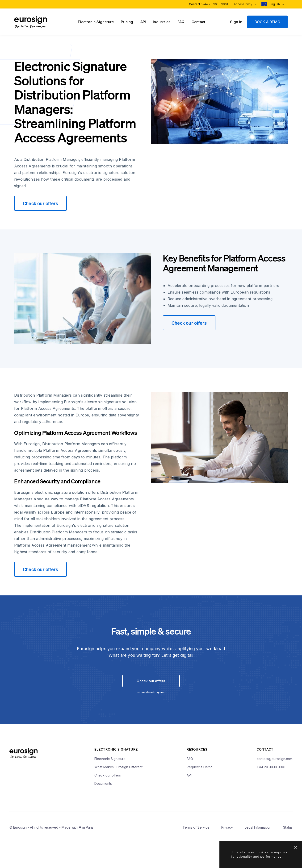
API (143, 22)
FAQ (181, 22)
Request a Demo (200, 794)
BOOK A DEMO (267, 22)
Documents (103, 811)
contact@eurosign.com (275, 786)
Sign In (236, 22)
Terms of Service (196, 854)
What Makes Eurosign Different (118, 794)
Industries (162, 22)
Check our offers (40, 203)
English (277, 4)
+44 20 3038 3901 (214, 4)
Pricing (127, 22)
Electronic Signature (96, 22)
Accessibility (244, 4)
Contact (198, 22)
